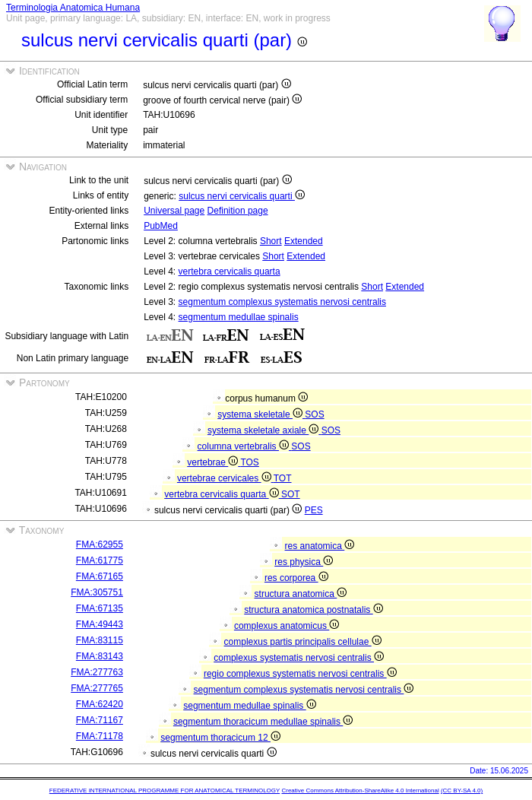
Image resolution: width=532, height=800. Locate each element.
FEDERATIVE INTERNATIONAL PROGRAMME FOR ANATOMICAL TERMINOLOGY (165, 790)
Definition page (238, 211)
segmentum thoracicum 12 (220, 738)
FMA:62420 (100, 704)
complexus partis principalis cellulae (303, 642)
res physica (304, 562)
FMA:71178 (100, 736)
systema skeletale (261, 414)
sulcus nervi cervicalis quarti (242, 196)
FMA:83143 (100, 656)
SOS (314, 414)
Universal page (174, 211)
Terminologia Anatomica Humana (73, 8)
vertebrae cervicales (225, 478)
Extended (304, 241)
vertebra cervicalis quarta (230, 271)
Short (271, 241)
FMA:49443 (100, 624)
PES (314, 510)
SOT (291, 494)
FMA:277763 (97, 672)
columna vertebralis (245, 446)
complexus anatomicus (287, 626)
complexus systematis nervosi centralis (299, 658)
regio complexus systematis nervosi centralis (300, 674)
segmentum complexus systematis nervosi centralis (282, 302)
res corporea (296, 578)
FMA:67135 (100, 608)
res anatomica (320, 546)
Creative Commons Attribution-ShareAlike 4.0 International (360, 790)
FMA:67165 (100, 576)
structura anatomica (301, 594)
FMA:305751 (97, 592)
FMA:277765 (97, 688)
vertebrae (214, 462)
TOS (249, 462)
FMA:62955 (100, 544)
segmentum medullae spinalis (239, 317)
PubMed (161, 226)
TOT (283, 478)
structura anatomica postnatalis (313, 610)
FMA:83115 (100, 640)
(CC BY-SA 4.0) (462, 790)
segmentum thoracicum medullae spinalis (263, 722)
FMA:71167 (100, 720)
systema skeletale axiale (264, 430)
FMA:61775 (100, 560)
